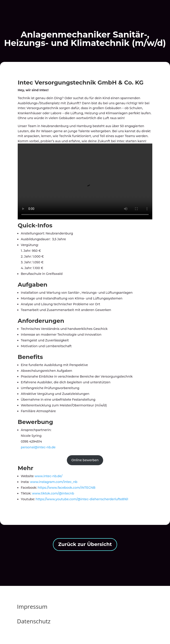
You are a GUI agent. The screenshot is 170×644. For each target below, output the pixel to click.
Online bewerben (85, 460)
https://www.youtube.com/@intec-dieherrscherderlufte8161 (81, 499)
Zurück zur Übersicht (85, 544)
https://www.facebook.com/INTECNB (67, 488)
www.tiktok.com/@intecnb (53, 493)
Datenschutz (34, 621)
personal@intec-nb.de (38, 447)
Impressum (32, 607)
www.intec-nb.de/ (48, 476)
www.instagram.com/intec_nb (54, 482)
